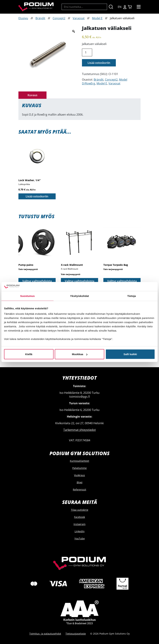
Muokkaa (80, 354)
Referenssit (79, 490)
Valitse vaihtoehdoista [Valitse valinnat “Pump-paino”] (37, 281)
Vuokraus (79, 475)
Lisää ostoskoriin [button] (37, 196)
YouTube (80, 538)
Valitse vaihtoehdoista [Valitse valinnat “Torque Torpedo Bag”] (122, 281)
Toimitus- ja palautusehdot (45, 634)
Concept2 (59, 18)
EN (120, 7)
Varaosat (79, 18)
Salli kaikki (130, 354)
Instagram (79, 524)
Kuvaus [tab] (32, 95)
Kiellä (29, 354)
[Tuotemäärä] (87, 52)
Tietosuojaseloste (76, 634)
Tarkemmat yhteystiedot (80, 430)
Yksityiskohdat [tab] (79, 296)
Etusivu (23, 18)
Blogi (80, 482)
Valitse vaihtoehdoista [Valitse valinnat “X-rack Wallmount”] (79, 281)
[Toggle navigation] (139, 7)
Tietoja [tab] (132, 296)
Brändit (40, 18)
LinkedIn (80, 531)
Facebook (79, 517)
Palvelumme (79, 468)
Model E (97, 18)
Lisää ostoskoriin (99, 63)
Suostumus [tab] (27, 296)
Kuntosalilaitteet (79, 461)
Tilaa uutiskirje (80, 510)
